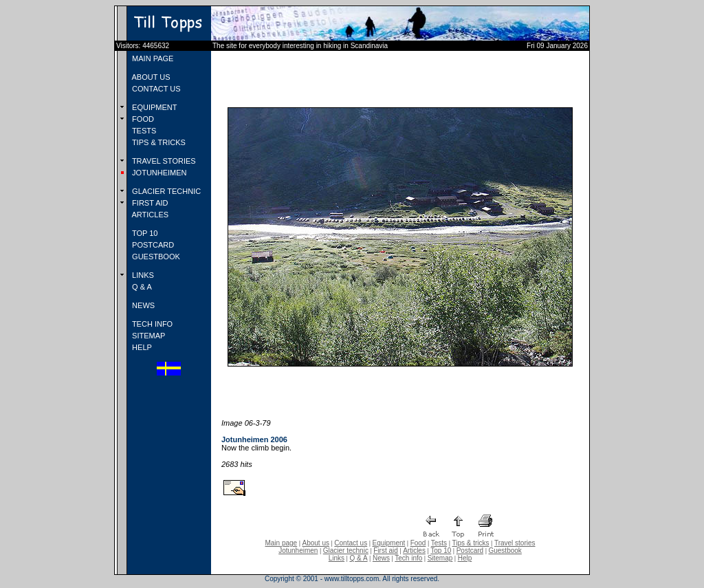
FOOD (142, 119)
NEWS (142, 305)
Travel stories (515, 543)
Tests (439, 543)
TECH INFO (151, 324)
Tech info (408, 558)
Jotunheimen (298, 551)
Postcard (470, 551)
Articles (414, 551)
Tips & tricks (470, 543)
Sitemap (440, 558)
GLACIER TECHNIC (165, 191)
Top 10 (441, 551)
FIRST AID (149, 203)
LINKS (142, 275)
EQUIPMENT (153, 107)
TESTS (143, 131)
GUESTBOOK (155, 257)
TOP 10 (144, 233)
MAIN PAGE (152, 58)
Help (465, 558)
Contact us (351, 543)
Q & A (141, 287)
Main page (281, 543)
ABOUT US (150, 77)
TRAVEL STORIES (163, 161)
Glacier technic (346, 551)
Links (337, 558)
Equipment (388, 543)
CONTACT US (155, 89)
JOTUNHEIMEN (158, 173)
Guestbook (505, 551)
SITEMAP (147, 336)
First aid (386, 551)
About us (316, 543)
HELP (141, 347)
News (381, 558)
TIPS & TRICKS (158, 142)
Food (418, 543)
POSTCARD (152, 245)
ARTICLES (149, 215)
